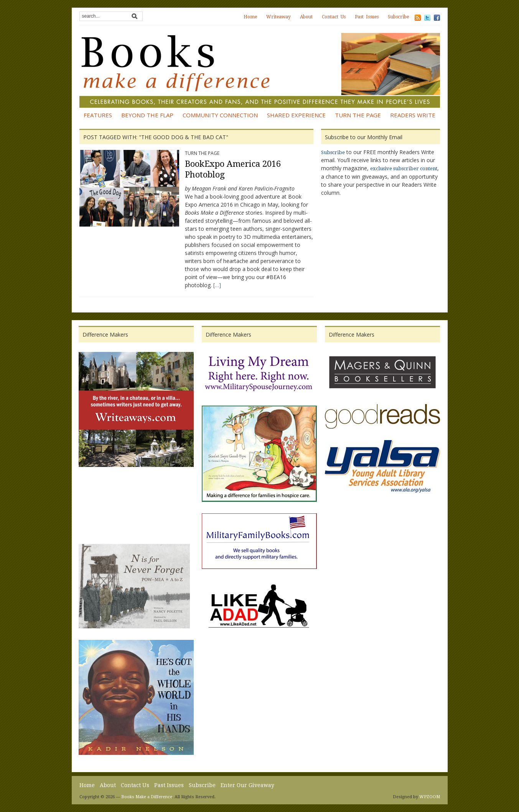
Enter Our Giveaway (247, 785)
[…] (217, 285)
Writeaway (278, 17)
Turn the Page (358, 115)
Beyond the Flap (147, 115)
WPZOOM (430, 797)
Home (250, 17)
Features (98, 115)
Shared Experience (296, 115)
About (306, 17)
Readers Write (413, 115)
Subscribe (398, 17)
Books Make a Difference (147, 797)
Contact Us (334, 17)
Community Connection (220, 115)
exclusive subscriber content (404, 168)
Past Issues (367, 17)
